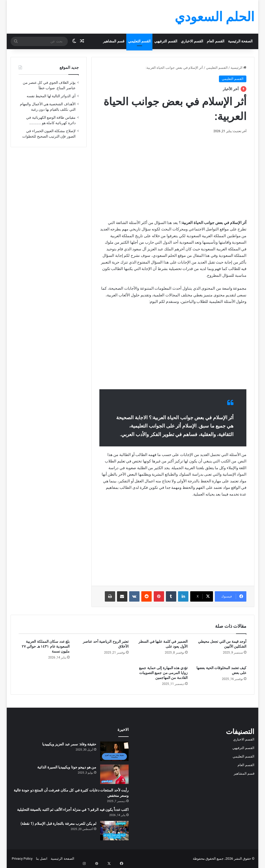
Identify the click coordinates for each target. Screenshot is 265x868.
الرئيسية (238, 68)
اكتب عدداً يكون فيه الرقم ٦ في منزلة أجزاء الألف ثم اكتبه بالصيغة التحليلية (73, 810)
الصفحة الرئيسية (240, 41)
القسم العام (216, 41)
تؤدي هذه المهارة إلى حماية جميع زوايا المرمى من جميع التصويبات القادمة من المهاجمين (163, 673)
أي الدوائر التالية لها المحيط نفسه (51, 96)
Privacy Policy (22, 859)
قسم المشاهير (114, 41)
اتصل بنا (42, 859)
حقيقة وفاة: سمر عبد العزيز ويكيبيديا (69, 744)
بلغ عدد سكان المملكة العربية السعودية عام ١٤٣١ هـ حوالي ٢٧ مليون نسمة (46, 646)
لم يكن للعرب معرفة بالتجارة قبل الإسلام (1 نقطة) (58, 824)
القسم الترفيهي (166, 41)
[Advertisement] (173, 176)
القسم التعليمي (139, 41)
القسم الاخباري (192, 41)
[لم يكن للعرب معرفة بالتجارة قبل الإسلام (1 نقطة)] (114, 831)
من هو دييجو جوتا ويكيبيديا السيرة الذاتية (67, 767)
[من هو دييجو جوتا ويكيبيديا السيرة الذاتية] (114, 774)
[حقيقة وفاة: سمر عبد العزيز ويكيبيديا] (114, 751)
